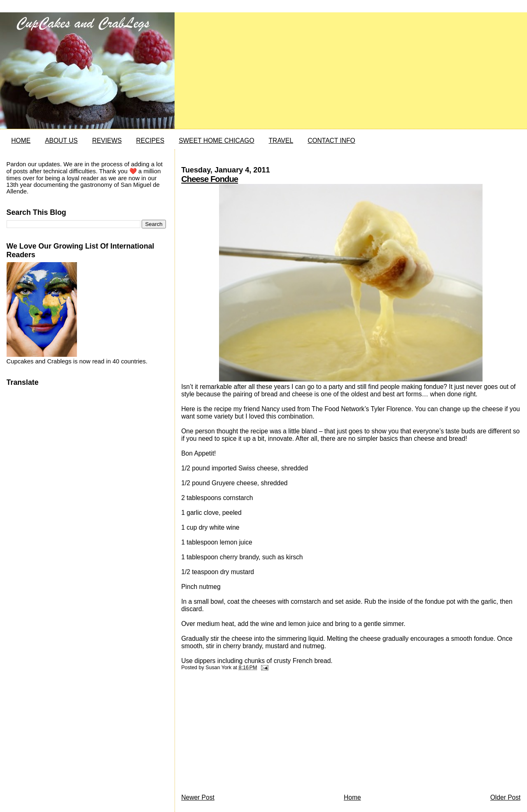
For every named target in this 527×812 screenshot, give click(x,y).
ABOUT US (61, 141)
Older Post (506, 797)
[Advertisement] (243, 734)
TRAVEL (281, 141)
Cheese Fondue (210, 179)
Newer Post (198, 797)
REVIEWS (107, 141)
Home (352, 797)
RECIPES (150, 141)
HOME (21, 141)
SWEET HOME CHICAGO (216, 141)
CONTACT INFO (331, 141)
